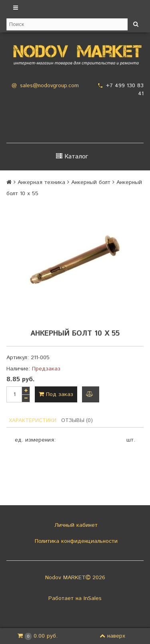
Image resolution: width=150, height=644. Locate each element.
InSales (93, 598)
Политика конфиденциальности (75, 541)
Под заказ (56, 394)
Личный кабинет (75, 525)
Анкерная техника (41, 182)
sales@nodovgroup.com (49, 86)
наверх (112, 636)
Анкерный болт (91, 182)
